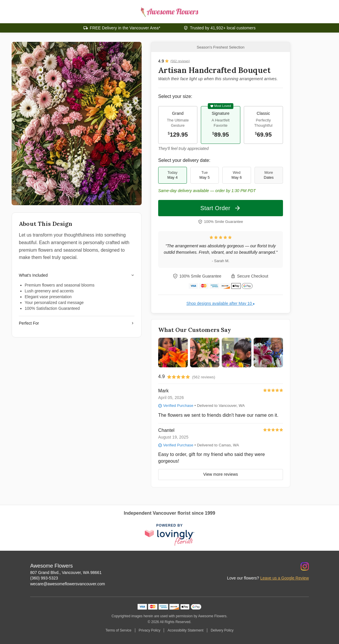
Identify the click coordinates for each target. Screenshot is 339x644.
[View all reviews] (174, 61)
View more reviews (221, 474)
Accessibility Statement (185, 630)
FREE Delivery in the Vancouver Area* (125, 28)
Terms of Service (118, 630)
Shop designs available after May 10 (221, 303)
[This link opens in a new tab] (169, 535)
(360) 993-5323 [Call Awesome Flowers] (44, 578)
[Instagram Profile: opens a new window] (305, 566)
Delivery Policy (222, 630)
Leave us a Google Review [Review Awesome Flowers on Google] (285, 578)
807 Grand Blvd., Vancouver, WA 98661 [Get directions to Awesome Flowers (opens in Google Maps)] (66, 573)
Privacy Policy (150, 630)
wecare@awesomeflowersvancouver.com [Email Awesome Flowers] (68, 584)
